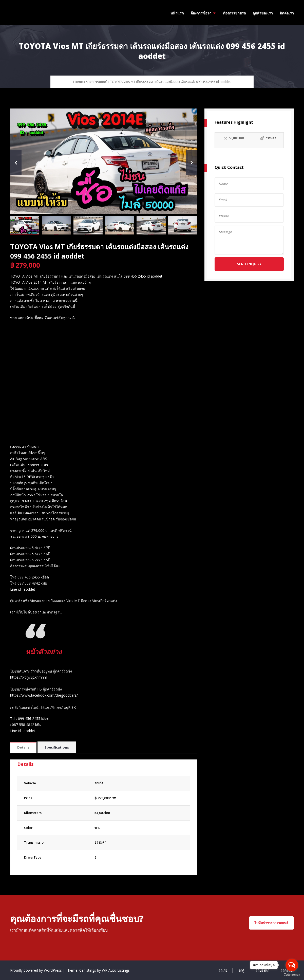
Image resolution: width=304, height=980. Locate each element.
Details (23, 747)
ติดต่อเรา (287, 13)
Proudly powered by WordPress (36, 970)
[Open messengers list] (292, 965)
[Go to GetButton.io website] (292, 975)
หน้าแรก (177, 13)
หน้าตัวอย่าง (44, 651)
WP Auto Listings (116, 970)
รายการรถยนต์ (97, 82)
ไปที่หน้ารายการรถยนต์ (271, 923)
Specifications (57, 747)
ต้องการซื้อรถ (201, 13)
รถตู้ (241, 970)
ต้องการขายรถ (234, 13)
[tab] (23, 748)
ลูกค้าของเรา (263, 13)
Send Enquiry (249, 264)
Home (78, 82)
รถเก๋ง (223, 970)
